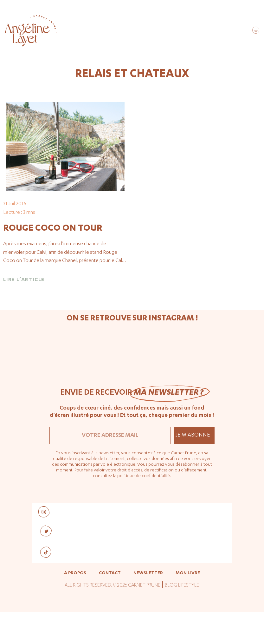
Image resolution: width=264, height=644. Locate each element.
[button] (256, 31)
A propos (75, 605)
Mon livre (188, 605)
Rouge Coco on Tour (53, 260)
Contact (110, 605)
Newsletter (148, 605)
